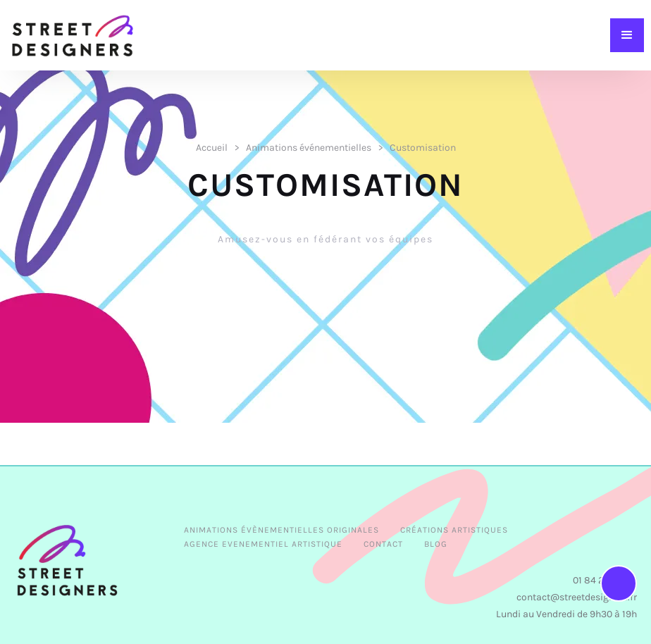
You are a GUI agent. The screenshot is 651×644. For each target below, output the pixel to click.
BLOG (436, 544)
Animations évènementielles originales (281, 530)
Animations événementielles (309, 148)
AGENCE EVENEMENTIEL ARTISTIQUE (263, 544)
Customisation (423, 148)
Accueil (212, 148)
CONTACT (383, 544)
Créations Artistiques (454, 530)
